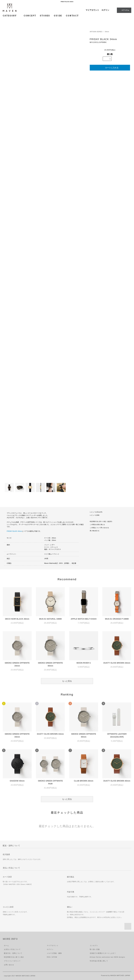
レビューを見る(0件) (96, 512)
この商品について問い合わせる (99, 528)
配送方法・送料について (13, 953)
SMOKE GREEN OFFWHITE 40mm (50, 664)
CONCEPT (30, 16)
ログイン (105, 10)
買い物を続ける (95, 531)
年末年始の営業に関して (99, 961)
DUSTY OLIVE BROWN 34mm (117, 663)
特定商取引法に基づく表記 (14, 957)
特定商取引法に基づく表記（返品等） (101, 521)
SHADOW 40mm (17, 781)
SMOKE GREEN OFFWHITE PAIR (50, 782)
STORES (45, 16)
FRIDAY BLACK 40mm (14, 531)
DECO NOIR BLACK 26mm (17, 619)
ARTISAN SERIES (96, 32)
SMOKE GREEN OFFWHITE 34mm (17, 664)
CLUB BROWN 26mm (84, 781)
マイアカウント (92, 10)
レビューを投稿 (95, 515)
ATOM (55, 957)
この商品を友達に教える (97, 525)
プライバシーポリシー (12, 961)
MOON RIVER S (84, 663)
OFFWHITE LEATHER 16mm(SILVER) (117, 735)
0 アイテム (124, 10)
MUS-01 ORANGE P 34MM (117, 619)
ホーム (6, 945)
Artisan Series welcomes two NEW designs (107, 957)
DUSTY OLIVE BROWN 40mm (117, 781)
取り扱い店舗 (95, 949)
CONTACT (72, 16)
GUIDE (58, 16)
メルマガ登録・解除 (54, 953)
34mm (107, 32)
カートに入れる (110, 68)
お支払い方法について (12, 949)
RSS (49, 957)
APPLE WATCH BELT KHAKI (84, 619)
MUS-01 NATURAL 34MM (50, 619)
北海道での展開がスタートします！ (103, 953)
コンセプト (94, 945)
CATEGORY (11, 16)
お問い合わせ (9, 965)
